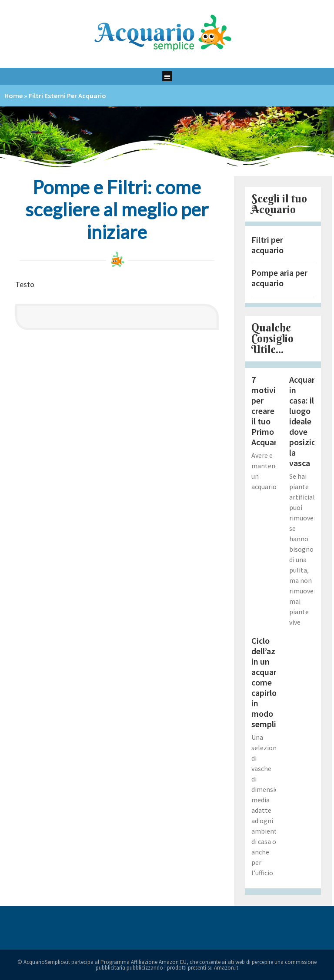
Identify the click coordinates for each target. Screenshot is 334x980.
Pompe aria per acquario (279, 278)
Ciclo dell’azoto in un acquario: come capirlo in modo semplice (270, 682)
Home (13, 96)
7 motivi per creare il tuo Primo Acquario (268, 411)
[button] (167, 76)
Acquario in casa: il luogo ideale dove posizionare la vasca (311, 421)
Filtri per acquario (267, 245)
